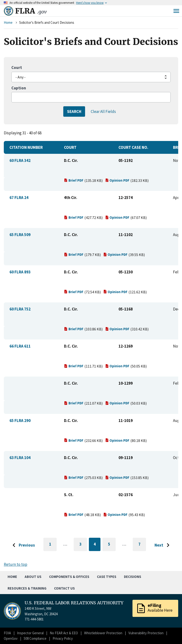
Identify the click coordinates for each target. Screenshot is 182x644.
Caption (19, 88)
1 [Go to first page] (53, 546)
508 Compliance (35, 638)
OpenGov (11, 638)
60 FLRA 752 (20, 309)
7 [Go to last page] (142, 546)
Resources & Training (27, 588)
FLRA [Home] (31, 11)
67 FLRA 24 (19, 198)
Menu (176, 11)
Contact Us (64, 588)
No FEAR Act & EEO (64, 633)
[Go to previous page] (23, 545)
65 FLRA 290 (20, 421)
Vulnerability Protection (146, 633)
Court (17, 68)
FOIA (7, 633)
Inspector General (30, 633)
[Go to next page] (163, 545)
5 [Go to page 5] (112, 545)
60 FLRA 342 (20, 160)
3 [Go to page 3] (83, 545)
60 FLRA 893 (20, 272)
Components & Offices (69, 577)
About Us (33, 577)
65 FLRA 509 (20, 235)
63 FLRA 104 (20, 458)
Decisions (133, 577)
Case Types (107, 577)
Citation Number (26, 147)
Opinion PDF (117, 180)
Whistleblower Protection (103, 633)
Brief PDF (74, 180)
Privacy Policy (63, 638)
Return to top (16, 564)
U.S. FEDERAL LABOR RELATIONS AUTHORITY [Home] (74, 603)
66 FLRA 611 (20, 346)
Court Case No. (133, 147)
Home (8, 22)
